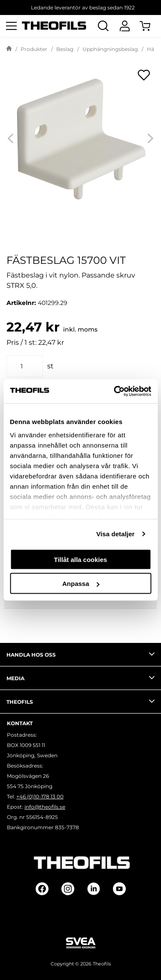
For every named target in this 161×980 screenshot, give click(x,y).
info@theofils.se (45, 807)
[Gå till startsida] (9, 49)
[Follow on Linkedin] (94, 889)
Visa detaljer (115, 534)
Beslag (65, 49)
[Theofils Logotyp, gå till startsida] (54, 26)
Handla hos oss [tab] (80, 654)
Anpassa (81, 584)
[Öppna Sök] (103, 26)
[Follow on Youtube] (119, 889)
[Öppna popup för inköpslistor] (144, 75)
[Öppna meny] (11, 26)
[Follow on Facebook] (42, 889)
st (50, 366)
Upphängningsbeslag (110, 49)
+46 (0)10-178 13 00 (40, 796)
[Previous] (11, 138)
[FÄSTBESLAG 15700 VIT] (80, 138)
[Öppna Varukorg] (150, 26)
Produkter (34, 49)
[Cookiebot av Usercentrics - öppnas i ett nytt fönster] (115, 391)
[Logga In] (125, 26)
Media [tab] (80, 678)
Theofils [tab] (80, 701)
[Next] (150, 138)
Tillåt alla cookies (81, 559)
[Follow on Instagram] (68, 889)
